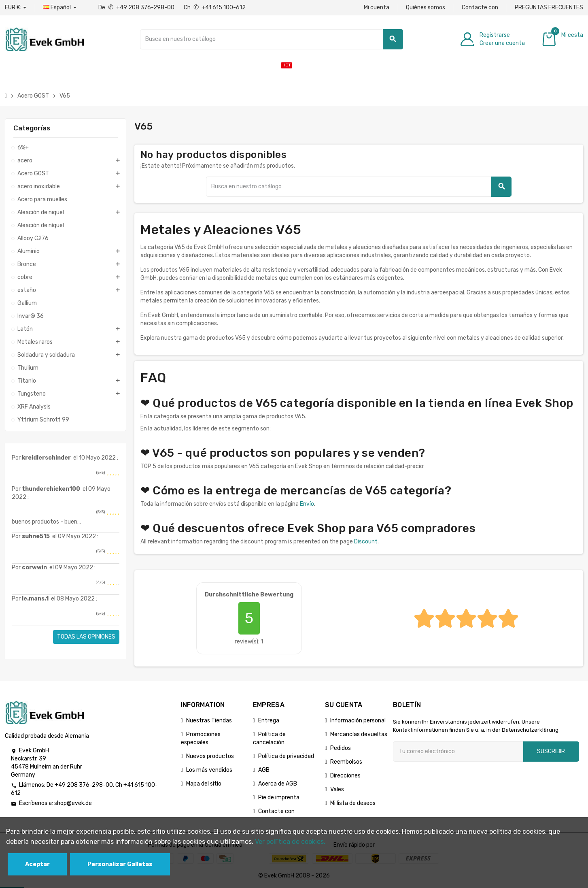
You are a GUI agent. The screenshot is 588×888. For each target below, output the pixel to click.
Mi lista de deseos (353, 803)
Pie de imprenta (279, 797)
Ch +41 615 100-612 (215, 7)
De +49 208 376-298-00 (137, 7)
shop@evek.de (73, 803)
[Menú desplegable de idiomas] (60, 8)
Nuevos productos (210, 756)
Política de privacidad (286, 756)
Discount (366, 542)
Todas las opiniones (86, 637)
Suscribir (551, 751)
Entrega (269, 721)
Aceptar (37, 864)
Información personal (358, 721)
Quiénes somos (426, 7)
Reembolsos (346, 762)
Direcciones (345, 776)
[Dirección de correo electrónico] (458, 752)
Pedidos (341, 748)
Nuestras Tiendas (209, 721)
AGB (264, 770)
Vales (337, 789)
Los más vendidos (209, 770)
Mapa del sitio (204, 784)
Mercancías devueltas (359, 734)
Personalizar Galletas (120, 864)
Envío (307, 504)
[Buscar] (272, 39)
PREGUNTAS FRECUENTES (549, 7)
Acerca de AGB (278, 784)
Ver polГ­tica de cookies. (290, 842)
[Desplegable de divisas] (16, 8)
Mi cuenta (377, 7)
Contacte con (480, 7)
